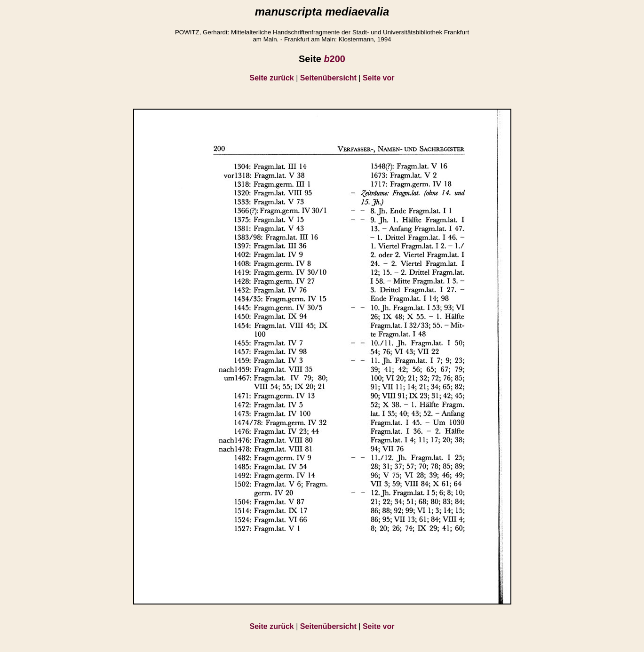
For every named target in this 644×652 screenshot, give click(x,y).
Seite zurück (272, 78)
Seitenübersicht (328, 78)
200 (334, 59)
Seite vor (379, 78)
